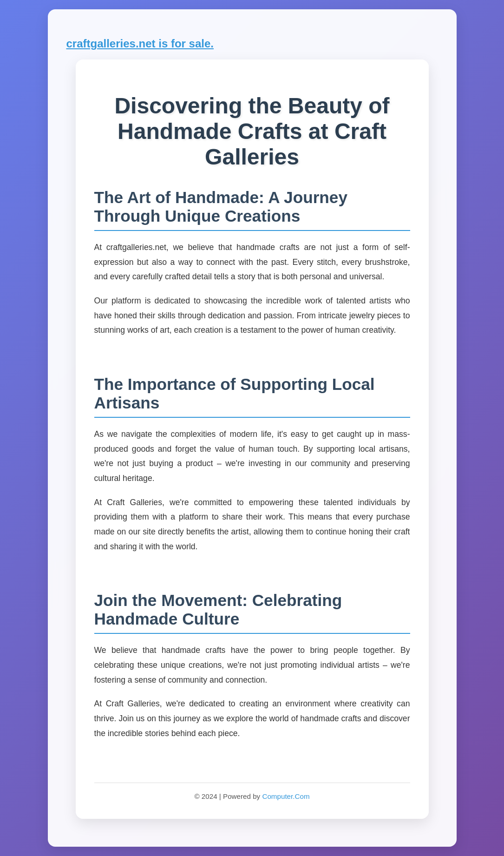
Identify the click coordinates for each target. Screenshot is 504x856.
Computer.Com (286, 796)
